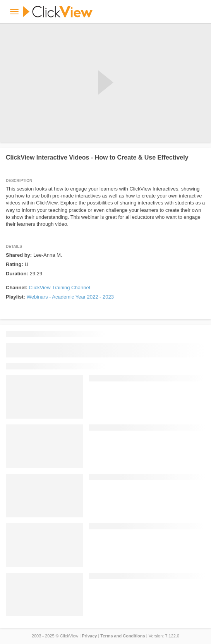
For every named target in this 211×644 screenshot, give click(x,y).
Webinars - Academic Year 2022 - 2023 (70, 297)
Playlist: (15, 297)
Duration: (17, 274)
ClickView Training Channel (60, 288)
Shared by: (19, 255)
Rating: (15, 264)
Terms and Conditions (123, 636)
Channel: (17, 288)
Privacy (89, 636)
